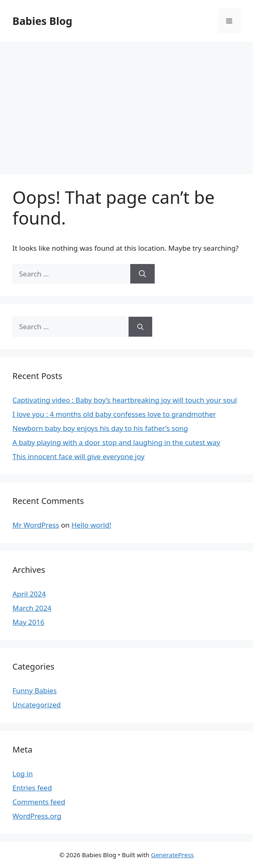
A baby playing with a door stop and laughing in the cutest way (116, 442)
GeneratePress (172, 855)
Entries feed (32, 788)
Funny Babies (35, 691)
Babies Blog (42, 21)
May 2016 (28, 622)
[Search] (142, 274)
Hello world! (91, 525)
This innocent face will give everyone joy (78, 456)
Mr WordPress (36, 525)
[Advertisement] (126, 104)
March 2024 (32, 608)
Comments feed (39, 802)
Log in (23, 774)
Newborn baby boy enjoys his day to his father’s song (100, 428)
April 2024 (29, 594)
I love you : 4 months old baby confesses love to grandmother (114, 414)
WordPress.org (37, 816)
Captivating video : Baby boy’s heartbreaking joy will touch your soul (125, 400)
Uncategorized (37, 705)
